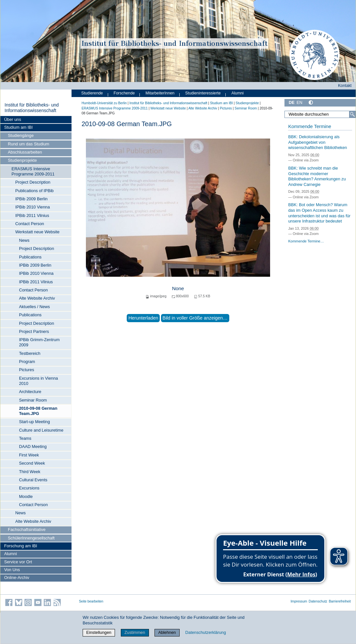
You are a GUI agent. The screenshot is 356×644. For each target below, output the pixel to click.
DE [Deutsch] (292, 102)
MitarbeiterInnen (160, 93)
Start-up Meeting (34, 422)
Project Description (33, 182)
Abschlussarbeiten (25, 152)
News (24, 240)
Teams (25, 438)
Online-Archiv (17, 578)
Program (27, 362)
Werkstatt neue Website (37, 232)
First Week (29, 455)
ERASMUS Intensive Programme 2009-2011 (33, 171)
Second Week (32, 463)
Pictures (26, 370)
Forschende (124, 93)
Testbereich (30, 353)
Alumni (11, 554)
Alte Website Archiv (37, 298)
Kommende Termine (309, 126)
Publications (30, 257)
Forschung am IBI (21, 546)
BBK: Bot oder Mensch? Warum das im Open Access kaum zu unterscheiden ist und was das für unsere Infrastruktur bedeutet (319, 213)
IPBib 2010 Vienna (33, 207)
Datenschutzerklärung (205, 632)
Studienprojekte (22, 160)
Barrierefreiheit (340, 601)
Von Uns (12, 570)
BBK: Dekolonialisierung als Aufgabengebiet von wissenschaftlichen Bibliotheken (317, 142)
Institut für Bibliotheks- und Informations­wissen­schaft (32, 108)
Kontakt (345, 86)
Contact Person (30, 224)
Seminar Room (33, 400)
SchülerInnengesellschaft (31, 538)
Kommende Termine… (306, 241)
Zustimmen (135, 632)
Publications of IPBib (34, 191)
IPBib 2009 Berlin (32, 199)
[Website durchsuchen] (320, 114)
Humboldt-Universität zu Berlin (104, 103)
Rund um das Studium (29, 144)
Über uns (13, 119)
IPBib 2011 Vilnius (32, 215)
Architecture (30, 392)
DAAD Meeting (33, 446)
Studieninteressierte (203, 93)
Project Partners (34, 331)
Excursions (29, 488)
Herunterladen (143, 318)
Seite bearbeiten (91, 601)
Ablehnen (167, 632)
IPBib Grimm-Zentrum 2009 (39, 342)
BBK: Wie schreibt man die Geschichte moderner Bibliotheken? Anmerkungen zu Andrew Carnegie (317, 176)
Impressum (299, 601)
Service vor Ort (18, 562)
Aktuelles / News (34, 307)
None (178, 288)
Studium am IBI (18, 127)
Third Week (30, 472)
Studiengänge (21, 135)
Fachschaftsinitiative (27, 529)
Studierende (92, 93)
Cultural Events (33, 480)
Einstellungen (99, 632)
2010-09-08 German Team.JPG (38, 411)
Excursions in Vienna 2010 (38, 381)
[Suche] (352, 114)
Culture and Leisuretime (41, 430)
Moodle (26, 496)
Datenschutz (318, 601)
